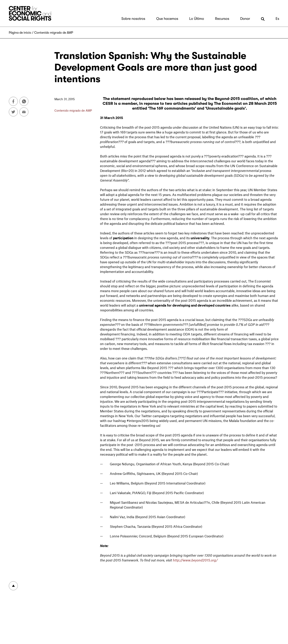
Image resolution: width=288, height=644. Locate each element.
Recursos (222, 19)
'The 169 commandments (171, 108)
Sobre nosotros (133, 19)
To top (13, 586)
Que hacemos (167, 19)
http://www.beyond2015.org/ (195, 560)
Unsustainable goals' (226, 108)
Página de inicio (20, 33)
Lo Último (197, 19)
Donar (245, 19)
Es (277, 19)
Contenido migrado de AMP (54, 33)
